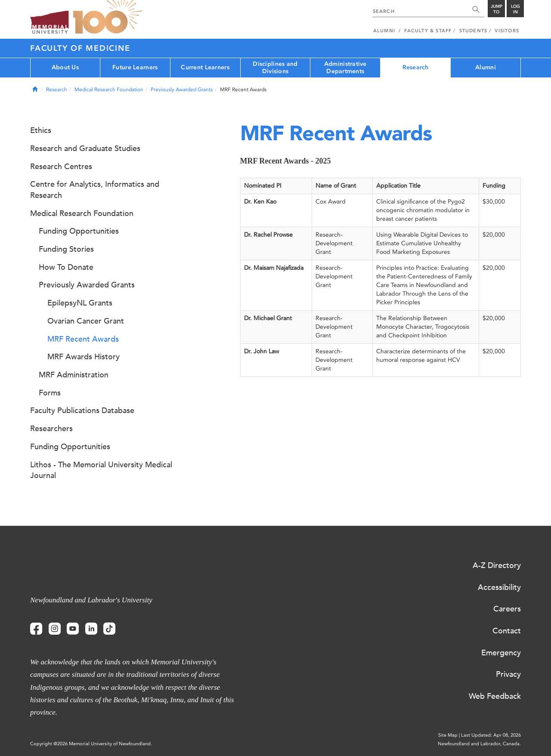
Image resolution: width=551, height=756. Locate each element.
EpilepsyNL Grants (80, 303)
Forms (50, 393)
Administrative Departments (345, 68)
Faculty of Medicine (80, 48)
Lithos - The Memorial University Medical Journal (101, 470)
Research (416, 67)
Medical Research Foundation (109, 89)
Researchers (51, 429)
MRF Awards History (84, 357)
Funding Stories (66, 249)
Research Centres (61, 167)
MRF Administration (74, 375)
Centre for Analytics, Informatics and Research (95, 190)
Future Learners (135, 67)
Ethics (41, 130)
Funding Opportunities (79, 231)
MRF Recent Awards (83, 339)
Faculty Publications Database (82, 410)
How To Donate (66, 267)
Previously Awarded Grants (182, 89)
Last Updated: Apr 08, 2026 (491, 735)
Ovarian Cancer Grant (86, 321)
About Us (65, 67)
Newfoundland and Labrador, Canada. (479, 744)
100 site (108, 17)
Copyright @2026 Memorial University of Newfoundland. (91, 744)
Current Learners (205, 67)
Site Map (448, 735)
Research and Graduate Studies (85, 148)
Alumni (486, 67)
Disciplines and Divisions (275, 68)
